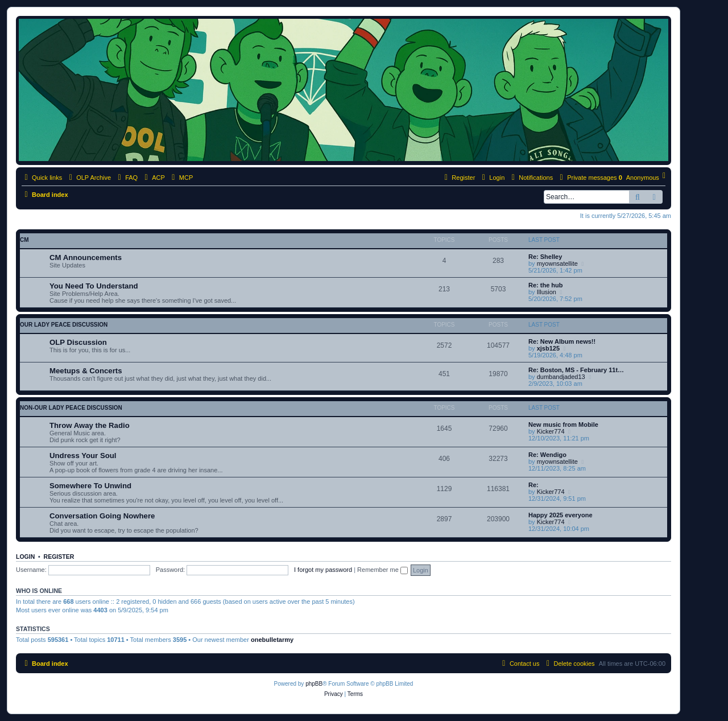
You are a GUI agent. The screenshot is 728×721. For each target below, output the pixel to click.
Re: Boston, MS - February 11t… (576, 370)
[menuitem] (126, 178)
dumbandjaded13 (561, 377)
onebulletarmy (272, 640)
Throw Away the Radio (90, 425)
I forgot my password (323, 570)
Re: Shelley (545, 257)
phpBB (314, 684)
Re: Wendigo (547, 455)
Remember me (382, 570)
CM (24, 240)
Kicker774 (551, 431)
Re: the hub (546, 285)
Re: (533, 485)
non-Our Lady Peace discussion (71, 408)
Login (25, 557)
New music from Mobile (563, 425)
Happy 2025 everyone (561, 515)
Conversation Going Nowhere (102, 516)
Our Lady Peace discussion (64, 325)
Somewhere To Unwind (90, 486)
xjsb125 (548, 348)
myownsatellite (557, 263)
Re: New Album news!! (562, 341)
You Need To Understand (94, 286)
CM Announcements (86, 257)
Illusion (547, 292)
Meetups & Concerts (86, 371)
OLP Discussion (78, 342)
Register (59, 557)
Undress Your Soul (83, 456)
